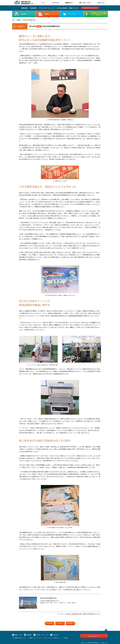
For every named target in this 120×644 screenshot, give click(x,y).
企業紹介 (19, 20)
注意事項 (66, 638)
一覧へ (60, 623)
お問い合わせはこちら (94, 636)
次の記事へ (70, 623)
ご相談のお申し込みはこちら (90, 8)
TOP (13, 20)
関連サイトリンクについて (36, 638)
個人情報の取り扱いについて (20, 638)
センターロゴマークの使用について (53, 638)
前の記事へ (50, 623)
